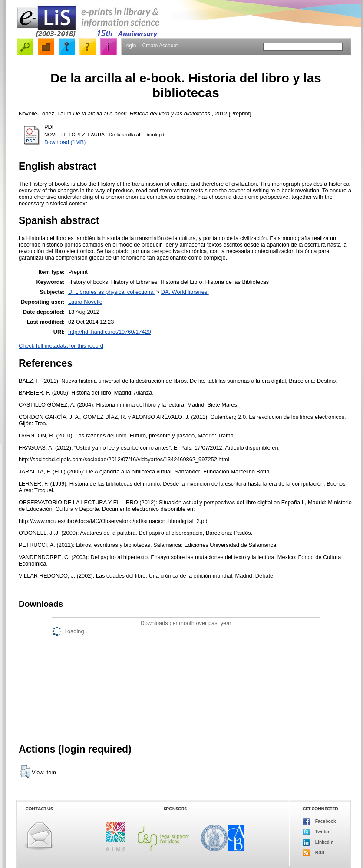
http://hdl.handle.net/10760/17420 (110, 332)
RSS (313, 853)
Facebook (319, 822)
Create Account (160, 46)
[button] (25, 772)
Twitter (316, 832)
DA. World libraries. (185, 292)
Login (130, 46)
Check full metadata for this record (61, 346)
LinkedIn (318, 842)
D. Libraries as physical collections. (111, 292)
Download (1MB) (65, 142)
